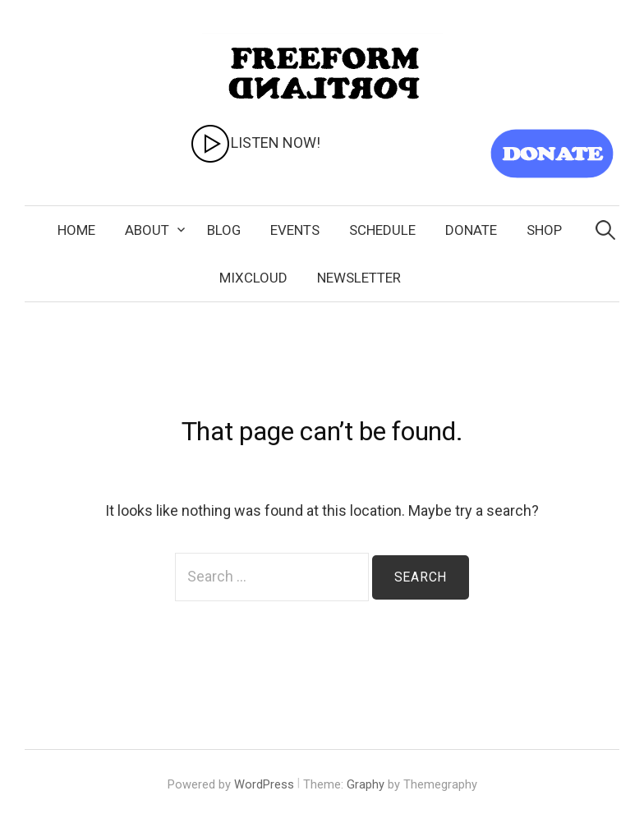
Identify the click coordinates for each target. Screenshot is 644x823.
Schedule (382, 230)
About (147, 230)
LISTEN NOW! (255, 143)
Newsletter (359, 278)
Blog (224, 230)
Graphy (366, 784)
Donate (471, 230)
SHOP (544, 230)
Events (295, 230)
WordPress (264, 784)
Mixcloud (253, 278)
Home (76, 230)
